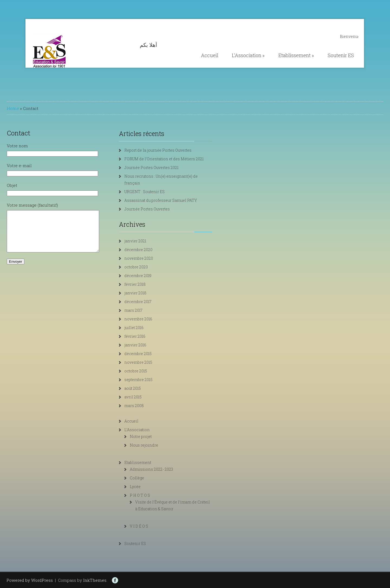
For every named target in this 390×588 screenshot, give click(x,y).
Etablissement (296, 55)
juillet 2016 (145, 328)
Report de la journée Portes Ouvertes (169, 150)
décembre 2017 (149, 302)
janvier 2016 (146, 345)
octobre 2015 (147, 371)
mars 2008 (145, 406)
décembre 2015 (149, 354)
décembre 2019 (149, 276)
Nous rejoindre (155, 445)
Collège (148, 478)
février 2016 (146, 336)
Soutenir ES (341, 55)
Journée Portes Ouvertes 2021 (162, 168)
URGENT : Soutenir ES (155, 192)
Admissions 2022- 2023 (162, 469)
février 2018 (146, 284)
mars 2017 (144, 310)
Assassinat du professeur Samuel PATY (171, 200)
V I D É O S (150, 526)
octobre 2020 (147, 267)
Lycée (146, 487)
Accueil (210, 55)
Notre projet (152, 436)
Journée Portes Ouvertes (158, 209)
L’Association (248, 55)
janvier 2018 (146, 293)
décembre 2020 (149, 250)
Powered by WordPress (30, 580)
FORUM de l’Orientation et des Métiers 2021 (175, 159)
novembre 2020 (149, 258)
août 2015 (143, 388)
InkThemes (95, 580)
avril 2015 (144, 397)
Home (13, 108)
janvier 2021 (146, 241)
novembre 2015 (149, 362)
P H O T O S (151, 495)
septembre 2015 (149, 380)
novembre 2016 (149, 319)
